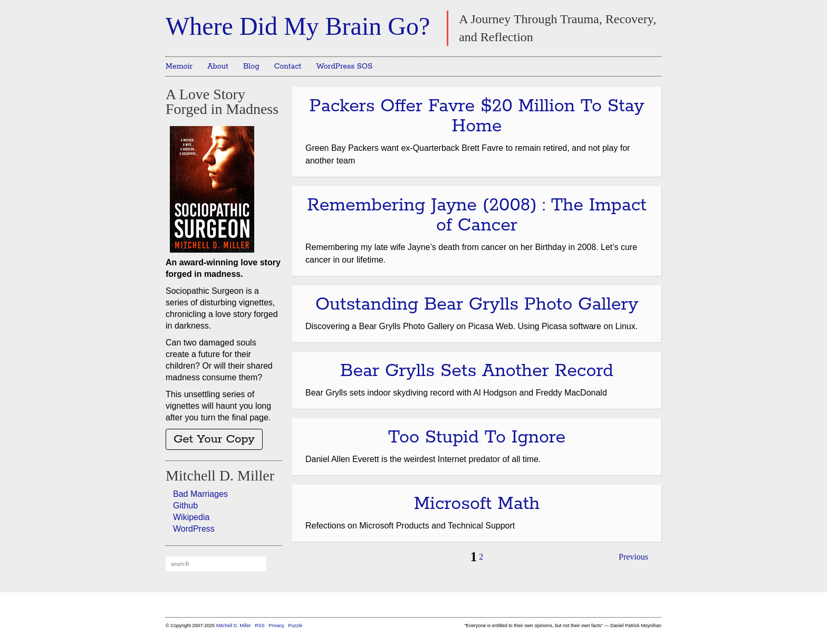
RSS (260, 626)
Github (185, 506)
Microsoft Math (477, 504)
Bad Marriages (200, 494)
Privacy (276, 626)
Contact (288, 66)
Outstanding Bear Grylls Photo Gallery (477, 305)
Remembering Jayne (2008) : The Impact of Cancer (477, 215)
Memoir (179, 66)
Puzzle (295, 626)
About (218, 66)
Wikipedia (191, 517)
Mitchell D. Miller (234, 626)
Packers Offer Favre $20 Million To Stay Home (477, 116)
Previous (633, 557)
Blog (251, 66)
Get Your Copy (214, 439)
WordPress (194, 529)
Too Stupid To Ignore (477, 438)
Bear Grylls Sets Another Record (477, 371)
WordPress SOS (344, 66)
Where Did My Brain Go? (298, 26)
